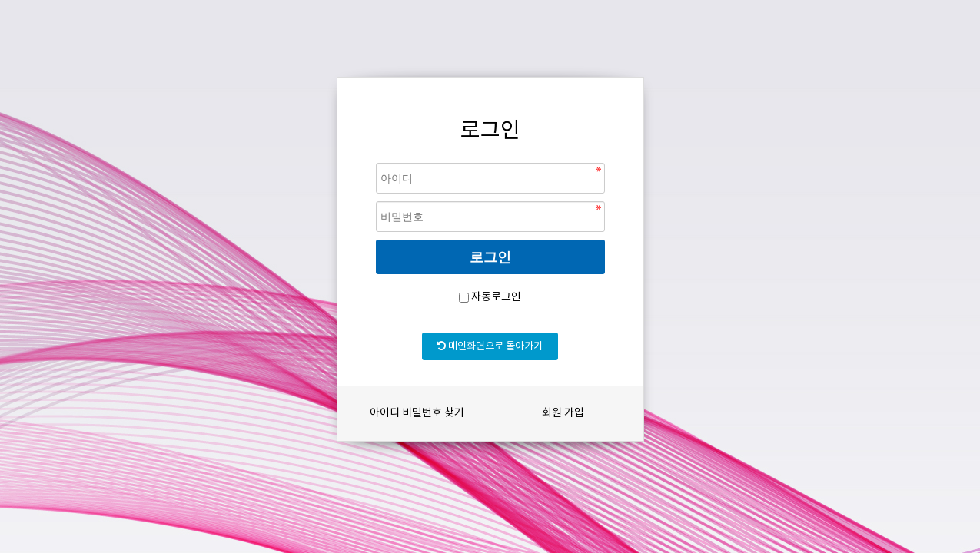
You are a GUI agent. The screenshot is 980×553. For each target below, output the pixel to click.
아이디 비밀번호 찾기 (417, 413)
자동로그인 (496, 297)
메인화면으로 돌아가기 (490, 346)
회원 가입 (563, 413)
